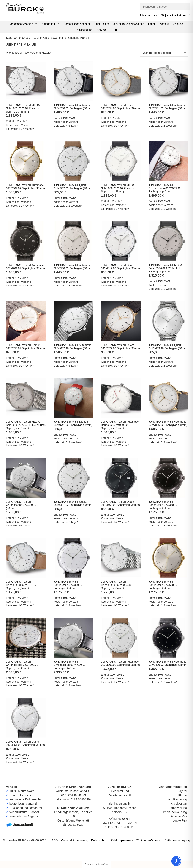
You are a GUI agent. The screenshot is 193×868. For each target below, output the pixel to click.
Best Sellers (102, 24)
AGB (55, 840)
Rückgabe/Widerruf (149, 840)
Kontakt (164, 24)
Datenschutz (99, 840)
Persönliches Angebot (77, 24)
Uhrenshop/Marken (25, 24)
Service (105, 30)
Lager (152, 24)
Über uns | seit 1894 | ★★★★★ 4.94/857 (165, 15)
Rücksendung (84, 30)
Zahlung (178, 24)
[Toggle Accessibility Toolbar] (176, 861)
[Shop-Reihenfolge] (164, 53)
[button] (36, 24)
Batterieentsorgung (177, 840)
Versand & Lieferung (74, 840)
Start (9, 38)
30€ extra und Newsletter (128, 24)
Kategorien (52, 24)
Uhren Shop (21, 38)
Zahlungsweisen (122, 840)
